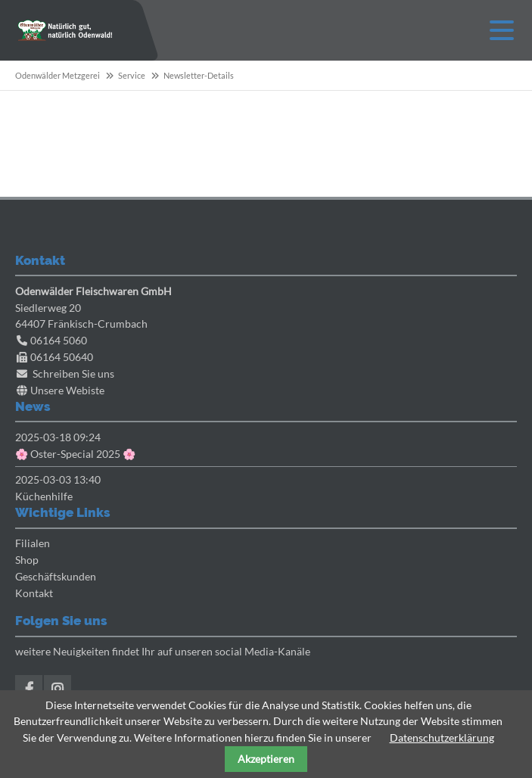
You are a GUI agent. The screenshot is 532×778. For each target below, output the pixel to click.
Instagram (58, 689)
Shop (27, 560)
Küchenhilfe (44, 496)
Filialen (33, 543)
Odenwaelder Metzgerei (65, 30)
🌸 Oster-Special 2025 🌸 (75, 454)
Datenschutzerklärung (442, 738)
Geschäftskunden (56, 576)
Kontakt (34, 593)
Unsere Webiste (67, 390)
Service (132, 75)
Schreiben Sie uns (73, 373)
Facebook (29, 689)
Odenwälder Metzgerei (58, 75)
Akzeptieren (266, 759)
